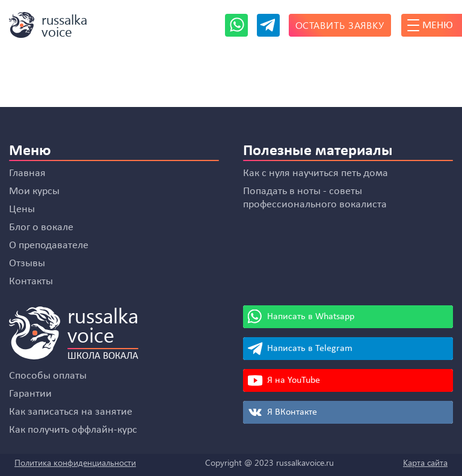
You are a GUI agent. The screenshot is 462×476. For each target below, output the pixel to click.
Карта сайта (425, 462)
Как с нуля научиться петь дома (316, 173)
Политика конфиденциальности (75, 462)
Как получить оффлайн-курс (73, 430)
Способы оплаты (48, 376)
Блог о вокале (41, 227)
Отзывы (27, 264)
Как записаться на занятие (71, 412)
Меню (430, 25)
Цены (22, 209)
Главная (27, 173)
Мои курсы (34, 191)
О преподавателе (49, 246)
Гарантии (30, 394)
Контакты (31, 282)
